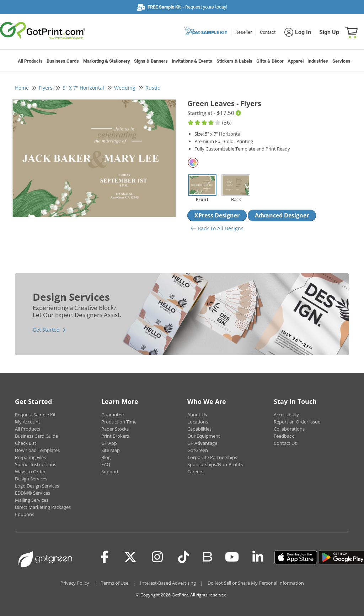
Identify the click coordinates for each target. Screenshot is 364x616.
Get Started (46, 330)
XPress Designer (217, 215)
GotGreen (198, 450)
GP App (109, 443)
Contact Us (285, 443)
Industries (318, 61)
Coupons (25, 514)
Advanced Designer (282, 215)
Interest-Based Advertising (168, 583)
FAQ (106, 464)
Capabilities (199, 429)
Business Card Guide (36, 436)
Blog (106, 457)
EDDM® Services (33, 493)
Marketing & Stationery (107, 61)
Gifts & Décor (270, 61)
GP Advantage (202, 443)
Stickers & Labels (234, 61)
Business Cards (63, 61)
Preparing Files (30, 457)
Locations (198, 422)
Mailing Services (32, 500)
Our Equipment (204, 436)
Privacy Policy (75, 583)
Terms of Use (115, 583)
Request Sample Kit (35, 415)
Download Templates (37, 450)
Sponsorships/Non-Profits (215, 464)
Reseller (243, 32)
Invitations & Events (192, 61)
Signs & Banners (151, 61)
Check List (26, 443)
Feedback (284, 436)
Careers (195, 472)
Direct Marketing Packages (43, 507)
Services (341, 61)
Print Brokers (115, 436)
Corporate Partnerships (212, 457)
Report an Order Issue (297, 422)
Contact (268, 32)
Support (110, 472)
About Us (197, 415)
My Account (28, 422)
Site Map (111, 450)
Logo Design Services (37, 486)
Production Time (119, 422)
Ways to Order (30, 472)
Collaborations (289, 429)
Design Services (31, 479)
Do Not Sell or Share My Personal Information (256, 583)
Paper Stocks (115, 429)
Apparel (296, 61)
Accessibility (286, 415)
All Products (30, 61)
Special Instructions (36, 464)
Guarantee (113, 415)
